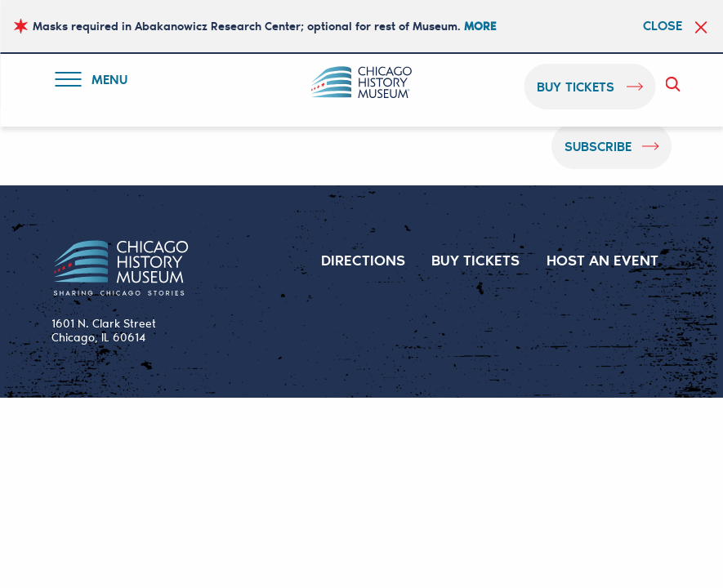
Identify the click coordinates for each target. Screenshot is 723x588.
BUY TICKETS (476, 260)
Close (663, 25)
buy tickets (576, 86)
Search (676, 84)
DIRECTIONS (363, 260)
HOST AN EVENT (602, 260)
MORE (480, 26)
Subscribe (598, 146)
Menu (95, 82)
